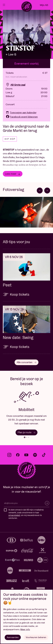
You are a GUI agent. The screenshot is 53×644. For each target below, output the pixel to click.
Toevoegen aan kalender (21, 112)
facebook (18, 455)
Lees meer (13, 174)
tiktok (44, 455)
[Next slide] (47, 191)
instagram (9, 455)
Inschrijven (47, 503)
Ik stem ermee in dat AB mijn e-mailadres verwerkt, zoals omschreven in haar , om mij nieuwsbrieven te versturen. (26, 514)
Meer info (25, 629)
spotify (35, 455)
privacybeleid (14, 515)
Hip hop (10, 139)
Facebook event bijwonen (22, 117)
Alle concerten (26, 362)
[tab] (25, 437)
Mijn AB (44, 5)
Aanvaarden (13, 637)
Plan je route (26, 432)
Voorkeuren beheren (36, 637)
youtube (26, 455)
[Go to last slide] (40, 191)
